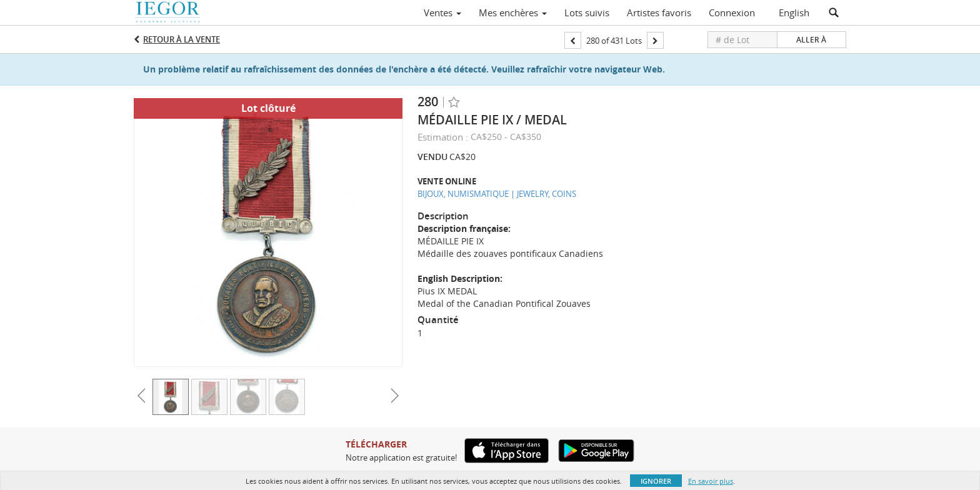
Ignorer (656, 481)
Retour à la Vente (182, 39)
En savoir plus (711, 481)
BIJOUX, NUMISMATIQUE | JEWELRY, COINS (497, 194)
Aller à (811, 40)
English (794, 12)
